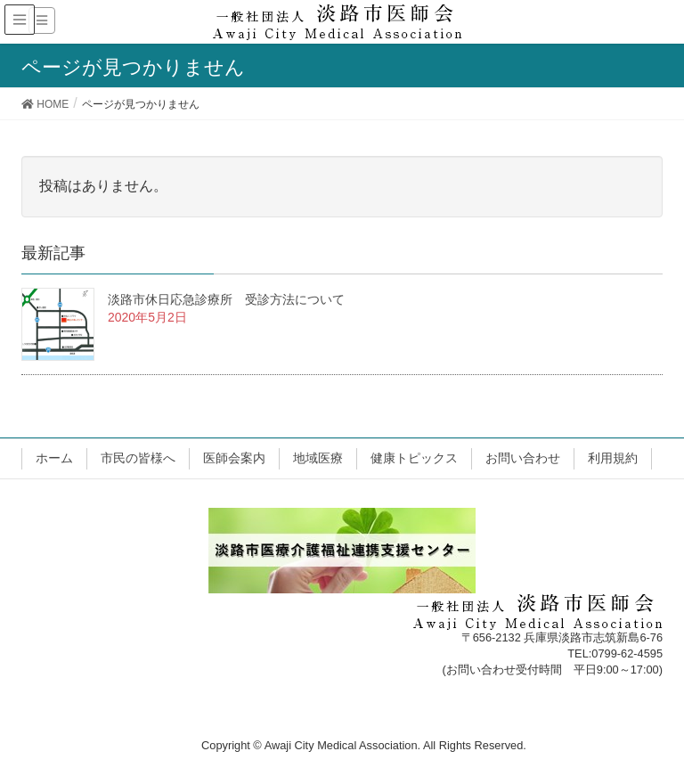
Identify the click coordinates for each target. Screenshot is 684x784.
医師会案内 (234, 458)
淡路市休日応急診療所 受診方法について (226, 299)
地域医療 (318, 458)
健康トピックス (414, 458)
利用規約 (613, 458)
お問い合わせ (523, 458)
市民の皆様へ (138, 458)
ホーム (54, 458)
